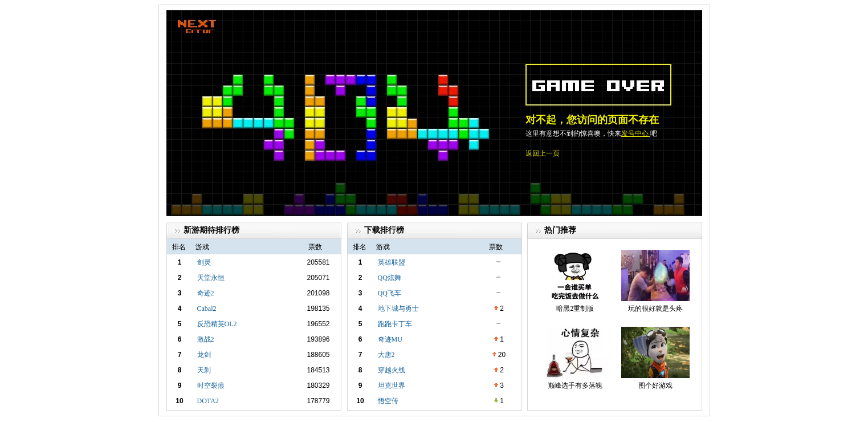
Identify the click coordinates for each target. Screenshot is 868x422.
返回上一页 (543, 153)
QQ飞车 (390, 293)
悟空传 (388, 401)
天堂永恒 (211, 278)
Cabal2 (207, 309)
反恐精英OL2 (217, 324)
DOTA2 (208, 401)
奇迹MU (390, 339)
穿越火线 (392, 370)
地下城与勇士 (398, 309)
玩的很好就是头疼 (655, 309)
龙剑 (204, 355)
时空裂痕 (211, 386)
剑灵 (204, 262)
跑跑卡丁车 (395, 324)
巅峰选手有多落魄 (575, 386)
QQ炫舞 (390, 278)
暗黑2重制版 (575, 309)
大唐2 (386, 355)
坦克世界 (392, 386)
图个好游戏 (655, 386)
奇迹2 (206, 293)
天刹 (204, 370)
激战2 (206, 339)
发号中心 (636, 133)
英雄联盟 (392, 262)
